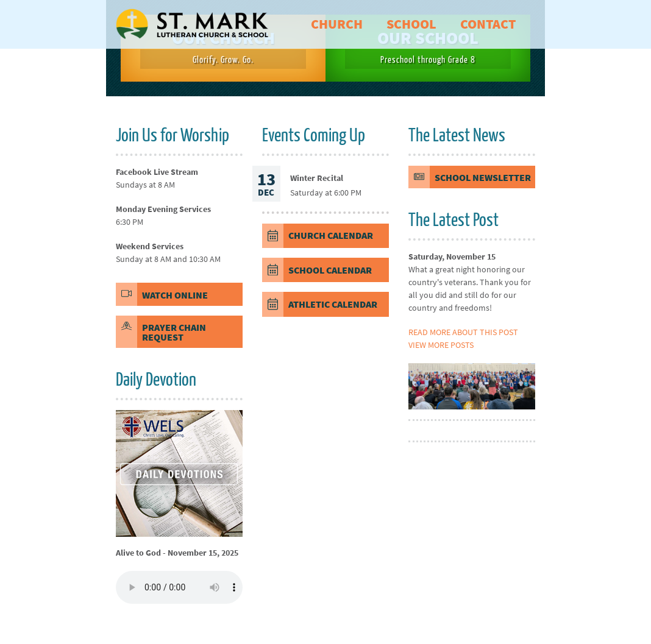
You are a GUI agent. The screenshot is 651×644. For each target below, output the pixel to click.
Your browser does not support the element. (179, 587)
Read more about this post (463, 332)
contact (488, 24)
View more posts (441, 345)
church (337, 24)
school (411, 24)
